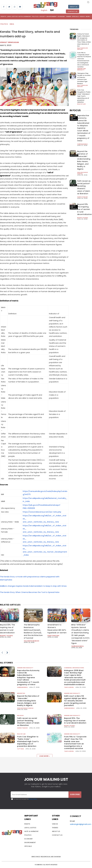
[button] (88, 2)
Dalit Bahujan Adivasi (83, 46)
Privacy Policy (33, 799)
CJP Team (20, 749)
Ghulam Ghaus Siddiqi (83, 170)
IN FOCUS (75, 107)
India (12, 24)
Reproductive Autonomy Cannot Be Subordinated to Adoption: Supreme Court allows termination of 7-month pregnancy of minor (84, 125)
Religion (73, 182)
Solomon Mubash (32, 641)
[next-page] (7, 653)
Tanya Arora (69, 687)
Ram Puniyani (53, 636)
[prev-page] (2, 653)
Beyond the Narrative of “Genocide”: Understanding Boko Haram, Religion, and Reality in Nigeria (28, 701)
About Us (74, 7)
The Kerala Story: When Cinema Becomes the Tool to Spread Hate (30, 592)
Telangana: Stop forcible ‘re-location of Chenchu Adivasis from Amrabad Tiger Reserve (84, 76)
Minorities (74, 152)
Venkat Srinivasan (9, 42)
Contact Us (73, 11)
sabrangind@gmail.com (81, 824)
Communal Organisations (74, 668)
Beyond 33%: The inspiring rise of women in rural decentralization (85, 206)
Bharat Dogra (83, 215)
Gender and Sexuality (82, 67)
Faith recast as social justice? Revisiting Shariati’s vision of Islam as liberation (28, 722)
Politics (4, 24)
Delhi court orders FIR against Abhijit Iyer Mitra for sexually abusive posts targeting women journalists (75, 701)
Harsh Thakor (82, 194)
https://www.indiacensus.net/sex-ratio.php (42, 512)
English (44, 10)
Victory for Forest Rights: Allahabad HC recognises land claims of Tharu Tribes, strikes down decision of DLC (84, 39)
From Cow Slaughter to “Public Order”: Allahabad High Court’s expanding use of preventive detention (84, 93)
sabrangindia (82, 141)
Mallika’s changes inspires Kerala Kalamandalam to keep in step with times (33, 586)
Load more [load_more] (45, 756)
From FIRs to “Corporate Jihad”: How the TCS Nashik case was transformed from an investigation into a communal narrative (84, 57)
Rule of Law (81, 101)
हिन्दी (52, 10)
